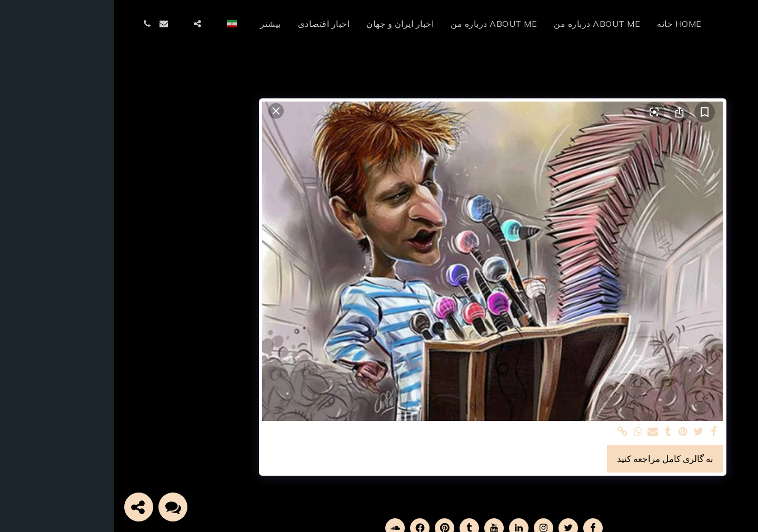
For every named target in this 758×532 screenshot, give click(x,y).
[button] (101, 24)
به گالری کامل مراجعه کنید (551, 459)
